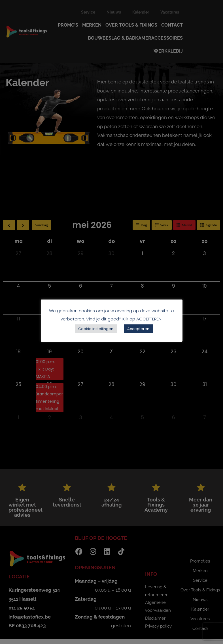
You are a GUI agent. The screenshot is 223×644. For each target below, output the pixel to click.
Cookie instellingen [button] (96, 329)
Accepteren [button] (138, 329)
